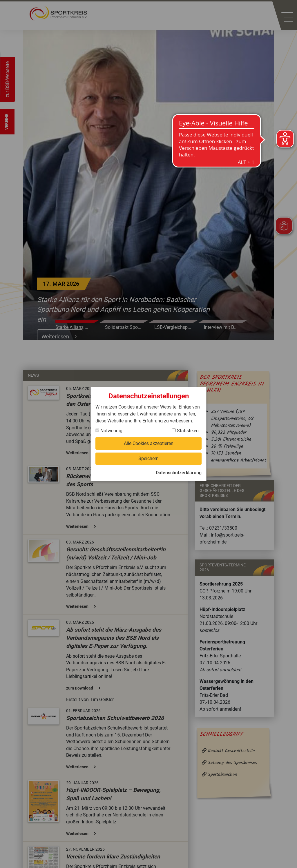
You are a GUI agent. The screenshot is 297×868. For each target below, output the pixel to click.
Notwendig (109, 430)
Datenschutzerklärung (179, 473)
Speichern (148, 458)
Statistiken (185, 430)
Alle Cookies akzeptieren (149, 443)
